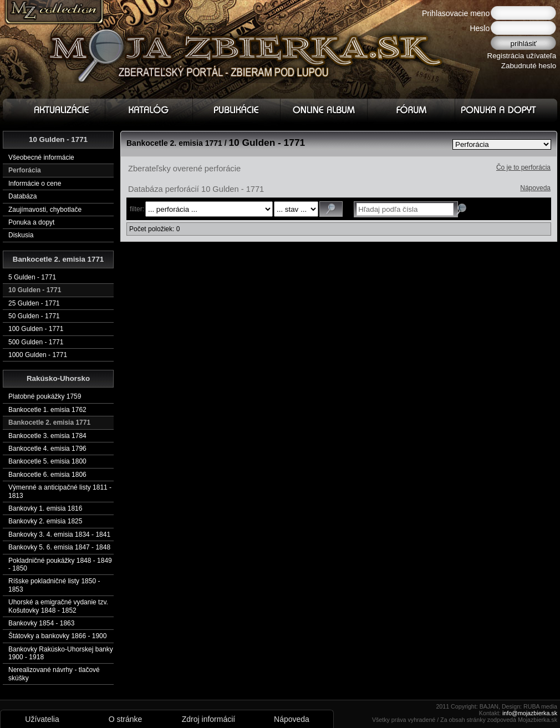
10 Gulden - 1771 (35, 290)
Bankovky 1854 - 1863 (41, 623)
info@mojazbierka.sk (530, 713)
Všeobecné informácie (41, 157)
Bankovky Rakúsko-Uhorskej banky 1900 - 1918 (61, 653)
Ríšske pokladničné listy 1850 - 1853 (54, 585)
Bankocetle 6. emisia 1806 (47, 475)
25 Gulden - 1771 (34, 303)
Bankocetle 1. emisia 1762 (47, 410)
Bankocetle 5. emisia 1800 (47, 461)
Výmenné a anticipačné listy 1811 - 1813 (60, 491)
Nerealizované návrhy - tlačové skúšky (54, 674)
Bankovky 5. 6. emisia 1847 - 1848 (59, 547)
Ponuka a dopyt (31, 222)
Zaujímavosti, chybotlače (45, 210)
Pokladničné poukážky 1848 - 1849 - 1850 (60, 564)
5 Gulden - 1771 (32, 277)
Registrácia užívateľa (522, 56)
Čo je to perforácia (523, 167)
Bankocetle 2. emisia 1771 (49, 422)
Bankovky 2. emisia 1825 (45, 521)
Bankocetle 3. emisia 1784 (47, 436)
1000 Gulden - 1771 (38, 355)
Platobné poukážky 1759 (45, 396)
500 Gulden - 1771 (36, 342)
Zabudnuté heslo (529, 66)
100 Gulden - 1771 (36, 329)
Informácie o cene (35, 184)
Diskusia (21, 235)
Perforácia (25, 170)
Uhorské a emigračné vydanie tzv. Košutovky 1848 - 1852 (58, 606)
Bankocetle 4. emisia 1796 (47, 449)
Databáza (22, 196)
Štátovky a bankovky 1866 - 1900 (57, 636)
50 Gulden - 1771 (34, 316)
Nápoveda (535, 188)
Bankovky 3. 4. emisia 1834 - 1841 (59, 534)
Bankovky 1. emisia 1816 (45, 508)
